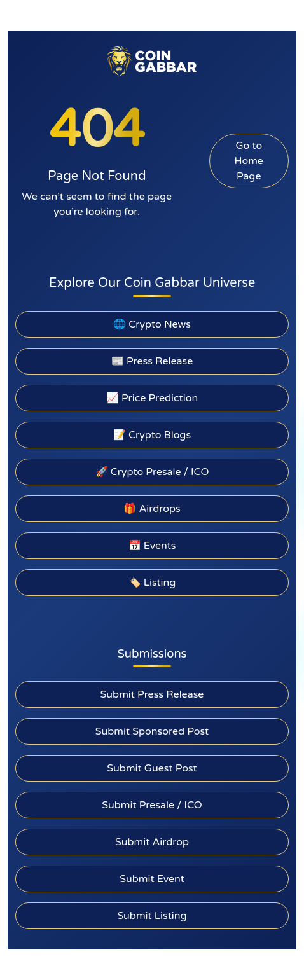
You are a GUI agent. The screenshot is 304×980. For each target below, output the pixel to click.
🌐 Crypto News (152, 324)
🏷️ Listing (152, 583)
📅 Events (152, 546)
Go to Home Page (249, 161)
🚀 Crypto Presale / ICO (152, 472)
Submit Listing (152, 916)
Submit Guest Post (152, 768)
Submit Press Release (152, 694)
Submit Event (152, 879)
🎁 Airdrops (152, 509)
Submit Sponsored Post (152, 731)
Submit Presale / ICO (152, 805)
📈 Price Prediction (152, 398)
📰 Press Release (152, 361)
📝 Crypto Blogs (152, 435)
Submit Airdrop (152, 842)
